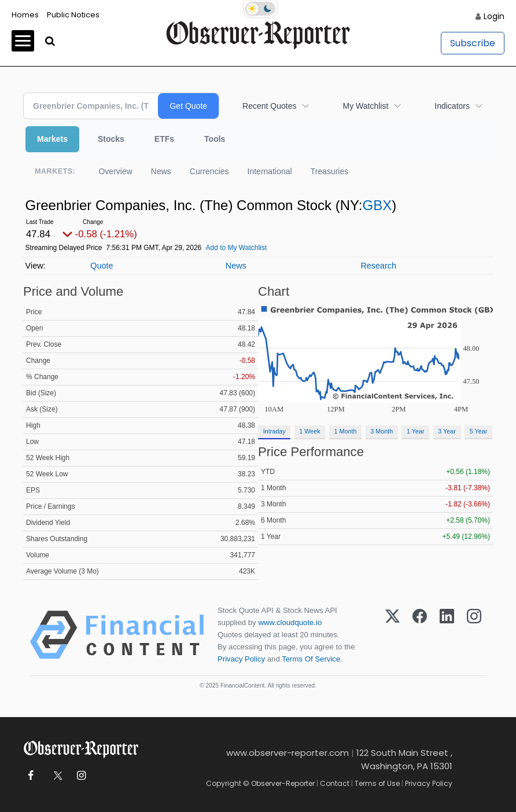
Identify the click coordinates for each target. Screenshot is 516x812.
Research (378, 266)
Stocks (111, 139)
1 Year (416, 431)
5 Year (479, 431)
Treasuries (330, 171)
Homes (25, 15)
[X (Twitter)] (392, 635)
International (270, 171)
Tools (215, 139)
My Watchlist (365, 106)
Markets (52, 139)
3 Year (447, 431)
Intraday (274, 431)
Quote (102, 266)
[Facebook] (420, 635)
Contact (335, 783)
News (161, 171)
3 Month (382, 431)
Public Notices (73, 15)
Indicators (452, 106)
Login (494, 16)
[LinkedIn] (447, 635)
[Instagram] (474, 635)
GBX (377, 205)
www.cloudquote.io (290, 622)
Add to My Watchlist (236, 248)
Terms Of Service (311, 659)
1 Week (309, 431)
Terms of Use (377, 783)
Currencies (209, 171)
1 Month (346, 431)
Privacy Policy (241, 659)
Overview (115, 171)
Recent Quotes (269, 106)
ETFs (164, 139)
